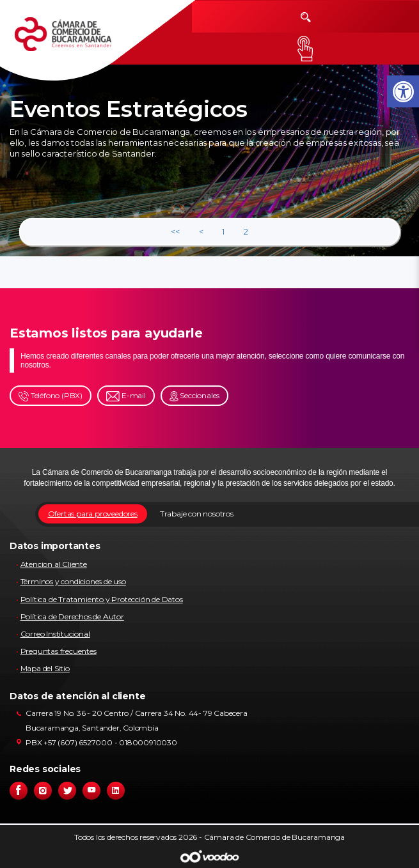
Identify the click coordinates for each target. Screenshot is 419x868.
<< (175, 231)
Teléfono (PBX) (51, 396)
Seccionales (195, 396)
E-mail (126, 396)
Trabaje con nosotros (197, 514)
